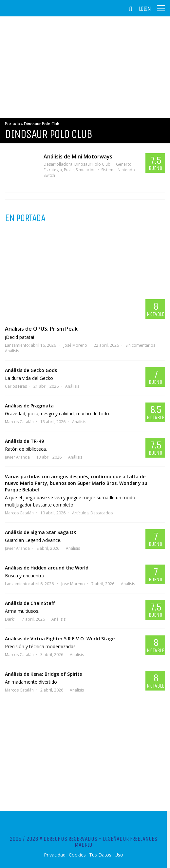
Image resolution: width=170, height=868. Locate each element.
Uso (119, 855)
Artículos (80, 513)
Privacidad (55, 855)
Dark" (10, 619)
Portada (12, 124)
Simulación (86, 170)
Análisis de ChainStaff (30, 603)
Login (145, 9)
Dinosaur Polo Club (92, 164)
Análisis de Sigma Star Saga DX (41, 532)
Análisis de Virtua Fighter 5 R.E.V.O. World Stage (60, 639)
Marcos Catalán (19, 422)
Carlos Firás (16, 386)
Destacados (102, 513)
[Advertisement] (85, 67)
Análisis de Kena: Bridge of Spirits (43, 674)
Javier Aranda (17, 457)
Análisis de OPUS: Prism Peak (41, 329)
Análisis (12, 351)
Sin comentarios (140, 345)
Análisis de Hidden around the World (47, 568)
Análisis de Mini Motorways (78, 156)
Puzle (69, 170)
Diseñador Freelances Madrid (116, 842)
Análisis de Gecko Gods (31, 370)
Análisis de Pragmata (29, 406)
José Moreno (75, 345)
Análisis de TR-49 (24, 441)
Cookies (77, 855)
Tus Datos (100, 855)
